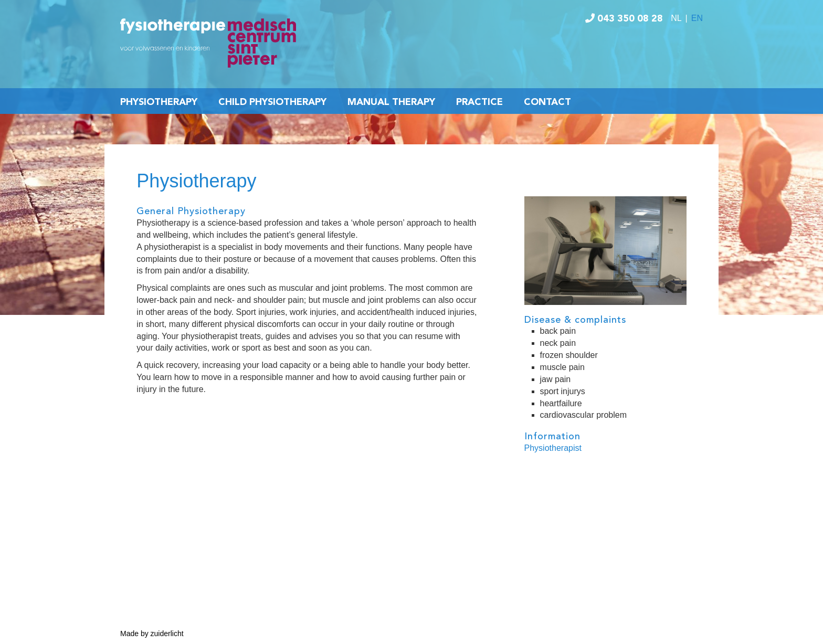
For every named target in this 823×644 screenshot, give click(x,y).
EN (697, 18)
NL (676, 18)
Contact (547, 102)
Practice (479, 102)
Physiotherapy (159, 102)
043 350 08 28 (624, 19)
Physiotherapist (553, 448)
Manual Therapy (391, 102)
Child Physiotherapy (272, 102)
